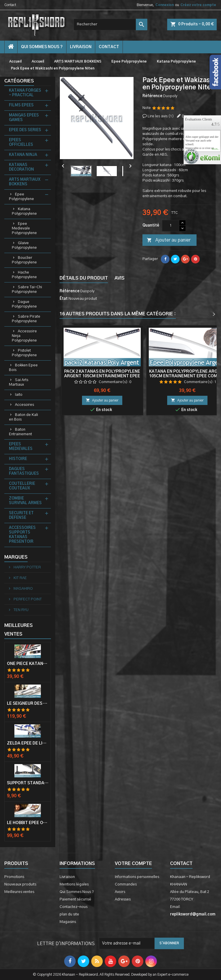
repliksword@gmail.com (193, 914)
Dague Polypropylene (24, 304)
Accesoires (24, 405)
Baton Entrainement (20, 432)
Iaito (19, 395)
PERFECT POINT (27, 599)
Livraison (81, 47)
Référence (152, 96)
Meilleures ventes (19, 892)
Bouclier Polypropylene (24, 260)
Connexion (165, 5)
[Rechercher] (110, 24)
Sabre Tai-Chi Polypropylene (27, 290)
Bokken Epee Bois (23, 368)
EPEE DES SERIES (25, 130)
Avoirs (120, 892)
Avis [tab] (120, 278)
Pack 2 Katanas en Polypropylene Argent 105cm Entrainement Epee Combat (102, 376)
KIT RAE (20, 578)
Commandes (126, 884)
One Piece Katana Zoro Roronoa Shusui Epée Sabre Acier (28, 664)
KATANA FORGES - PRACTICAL (25, 93)
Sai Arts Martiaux (19, 382)
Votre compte (133, 864)
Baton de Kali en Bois (23, 417)
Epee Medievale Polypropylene (24, 228)
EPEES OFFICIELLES (21, 143)
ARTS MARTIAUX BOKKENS (25, 182)
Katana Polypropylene (24, 211)
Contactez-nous (74, 907)
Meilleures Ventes (19, 630)
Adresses (123, 899)
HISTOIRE (18, 459)
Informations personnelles (137, 877)
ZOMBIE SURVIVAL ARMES (25, 501)
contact (109, 47)
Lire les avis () (161, 116)
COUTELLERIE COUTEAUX (22, 486)
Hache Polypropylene (24, 275)
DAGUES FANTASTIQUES (24, 471)
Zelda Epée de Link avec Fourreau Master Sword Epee (28, 743)
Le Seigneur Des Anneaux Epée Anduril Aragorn (28, 704)
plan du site (69, 914)
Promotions (14, 877)
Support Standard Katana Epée (28, 783)
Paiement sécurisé (75, 899)
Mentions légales (74, 884)
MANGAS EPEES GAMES (24, 118)
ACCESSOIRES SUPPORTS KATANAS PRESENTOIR (22, 535)
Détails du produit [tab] (84, 278)
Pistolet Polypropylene (24, 353)
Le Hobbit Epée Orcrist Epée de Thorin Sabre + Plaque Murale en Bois (28, 823)
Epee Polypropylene (21, 197)
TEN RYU (21, 610)
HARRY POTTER (27, 567)
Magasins (68, 922)
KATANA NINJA (23, 155)
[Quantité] (171, 226)
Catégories (19, 81)
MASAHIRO (23, 589)
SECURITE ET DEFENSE (21, 516)
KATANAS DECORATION (21, 167)
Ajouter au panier (169, 240)
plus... (216, 149)
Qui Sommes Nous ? (42, 47)
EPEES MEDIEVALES (21, 447)
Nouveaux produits (20, 884)
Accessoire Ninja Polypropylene (24, 336)
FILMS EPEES (21, 105)
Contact (10, 5)
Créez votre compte (198, 5)
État (64, 299)
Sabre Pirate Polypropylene (26, 319)
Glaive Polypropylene (24, 245)
